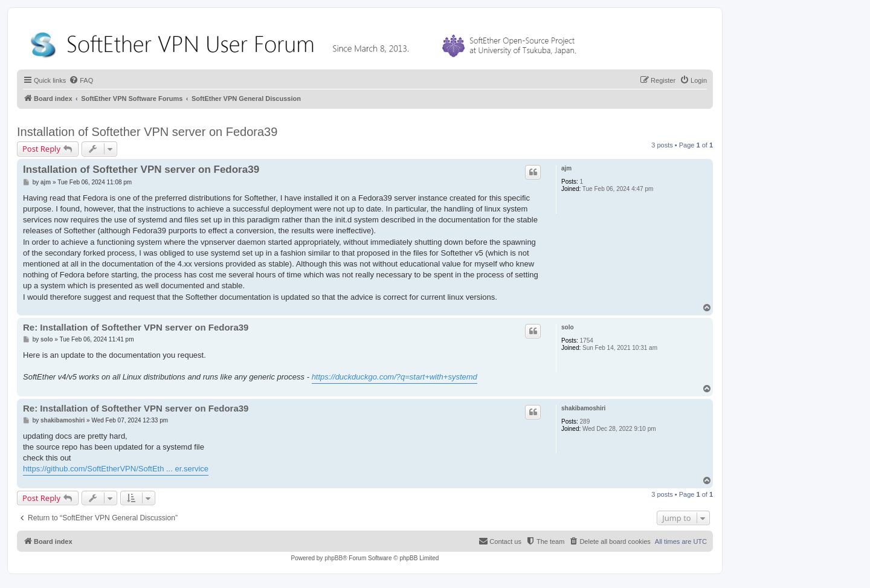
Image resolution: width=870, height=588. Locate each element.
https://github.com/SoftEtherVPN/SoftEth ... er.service (116, 469)
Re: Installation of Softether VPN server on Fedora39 (136, 327)
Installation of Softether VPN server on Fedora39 (147, 132)
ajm (566, 168)
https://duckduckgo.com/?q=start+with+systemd (395, 377)
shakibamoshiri (583, 408)
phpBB (333, 558)
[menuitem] (81, 80)
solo (568, 327)
